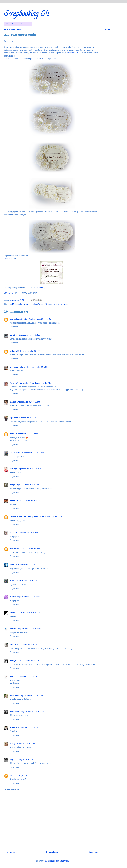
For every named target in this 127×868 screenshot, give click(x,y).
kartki (28, 304)
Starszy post (93, 852)
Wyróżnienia (26, 24)
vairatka (13, 629)
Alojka (13, 677)
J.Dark (13, 613)
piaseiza (13, 727)
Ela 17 (12, 533)
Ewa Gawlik (15, 453)
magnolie (40, 288)
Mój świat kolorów (18, 367)
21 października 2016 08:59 (29, 629)
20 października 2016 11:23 (29, 565)
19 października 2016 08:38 (28, 402)
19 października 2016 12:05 (33, 453)
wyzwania (55, 304)
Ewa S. (13, 775)
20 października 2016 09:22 (32, 549)
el (10, 743)
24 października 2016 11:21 (32, 711)
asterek (13, 597)
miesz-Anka (15, 711)
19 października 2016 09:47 (30, 418)
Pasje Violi (14, 695)
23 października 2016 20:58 (31, 695)
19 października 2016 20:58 (27, 533)
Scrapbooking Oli (26, 15)
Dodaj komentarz (13, 789)
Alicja (12, 485)
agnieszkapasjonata (18, 319)
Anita (12, 434)
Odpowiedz (14, 327)
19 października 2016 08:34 (41, 383)
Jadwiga (13, 469)
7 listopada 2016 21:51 (26, 775)
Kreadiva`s (10, 293)
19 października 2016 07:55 (32, 351)
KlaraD (13, 501)
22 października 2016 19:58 (28, 677)
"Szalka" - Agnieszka (19, 383)
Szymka (13, 565)
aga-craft (14, 418)
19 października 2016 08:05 (38, 367)
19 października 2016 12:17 (29, 469)
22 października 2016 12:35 (29, 661)
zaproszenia (66, 304)
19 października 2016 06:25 (39, 319)
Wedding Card (44, 304)
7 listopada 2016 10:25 (26, 759)
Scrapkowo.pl (73, 53)
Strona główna (11, 24)
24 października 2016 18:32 (29, 727)
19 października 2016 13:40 (27, 485)
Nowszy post (11, 852)
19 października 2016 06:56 (29, 335)
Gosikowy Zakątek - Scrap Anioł (24, 517)
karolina (13, 335)
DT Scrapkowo (19, 304)
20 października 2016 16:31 (28, 581)
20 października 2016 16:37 (28, 597)
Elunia (13, 581)
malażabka (14, 549)
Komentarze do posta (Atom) (57, 861)
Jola (11, 645)
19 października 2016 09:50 (27, 434)
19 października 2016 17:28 (51, 517)
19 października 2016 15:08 (29, 501)
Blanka (13, 402)
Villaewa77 (14, 351)
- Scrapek (8, 259)
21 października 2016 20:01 (26, 645)
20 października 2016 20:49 (28, 613)
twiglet (13, 759)
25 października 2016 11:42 (23, 743)
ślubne (34, 304)
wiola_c (13, 661)
